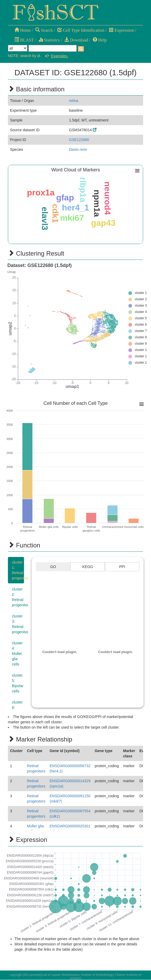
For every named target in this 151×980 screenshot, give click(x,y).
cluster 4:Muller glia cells (17, 654)
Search (44, 30)
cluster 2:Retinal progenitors (18, 597)
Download (76, 40)
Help (100, 40)
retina (74, 101)
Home (23, 30)
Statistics (49, 40)
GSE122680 (79, 140)
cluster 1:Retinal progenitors (18, 570)
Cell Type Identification (81, 30)
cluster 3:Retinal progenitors (18, 624)
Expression (121, 30)
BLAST (24, 40)
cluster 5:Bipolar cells (18, 683)
